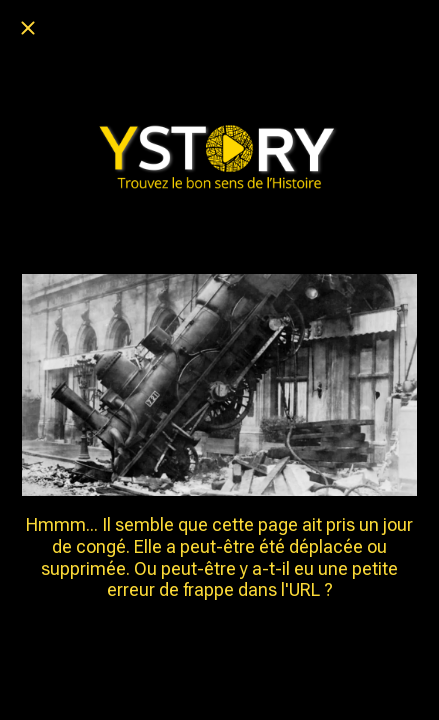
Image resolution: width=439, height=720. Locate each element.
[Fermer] (28, 28)
